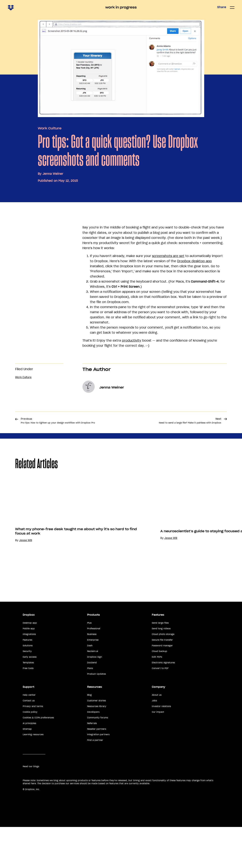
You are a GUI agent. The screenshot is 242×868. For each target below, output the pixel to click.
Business (92, 675)
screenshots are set (168, 256)
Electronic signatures (163, 704)
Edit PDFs (157, 698)
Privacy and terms (33, 747)
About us (157, 736)
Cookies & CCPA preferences (38, 758)
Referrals (92, 764)
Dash (90, 687)
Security (27, 692)
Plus (89, 664)
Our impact (158, 753)
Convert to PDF (160, 709)
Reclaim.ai (93, 692)
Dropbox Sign (95, 698)
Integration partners (98, 776)
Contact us (29, 742)
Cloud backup (159, 692)
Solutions (28, 687)
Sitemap (27, 770)
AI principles (29, 764)
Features (27, 681)
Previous (58, 421)
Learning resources (33, 776)
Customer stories (97, 742)
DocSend (92, 704)
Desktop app (30, 664)
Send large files (160, 664)
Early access (30, 698)
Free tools (28, 709)
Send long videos (161, 670)
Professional (94, 670)
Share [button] (222, 7)
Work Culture (50, 128)
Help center (29, 736)
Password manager (162, 687)
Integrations (29, 675)
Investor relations (161, 747)
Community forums (98, 758)
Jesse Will (26, 600)
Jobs (154, 742)
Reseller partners (97, 770)
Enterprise (93, 681)
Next (190, 421)
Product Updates (97, 715)
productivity (132, 340)
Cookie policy (30, 753)
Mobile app (29, 670)
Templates (28, 704)
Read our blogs (31, 807)
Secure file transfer (162, 681)
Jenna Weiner (53, 174)
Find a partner (95, 781)
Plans (90, 709)
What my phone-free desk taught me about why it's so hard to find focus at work (76, 591)
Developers (93, 753)
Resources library (97, 747)
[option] (73, 551)
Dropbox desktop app (194, 261)
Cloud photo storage (163, 675)
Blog (89, 736)
